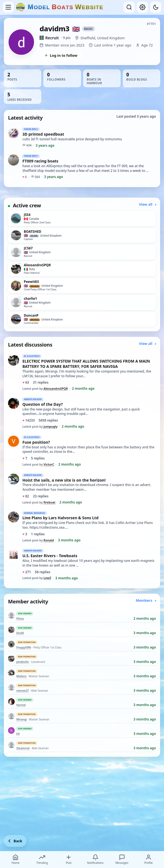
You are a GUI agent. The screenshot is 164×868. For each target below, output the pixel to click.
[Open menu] (8, 7)
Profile (149, 859)
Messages (122, 859)
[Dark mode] (156, 7)
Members (146, 600)
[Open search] (129, 7)
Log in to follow (61, 55)
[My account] (142, 7)
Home (15, 859)
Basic (88, 29)
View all (147, 204)
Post (69, 859)
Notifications (95, 859)
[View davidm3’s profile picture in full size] (21, 42)
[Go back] (15, 841)
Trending (42, 859)
